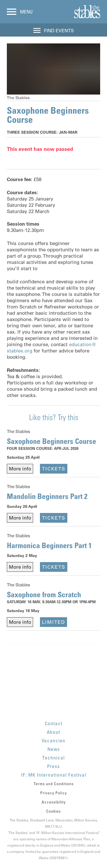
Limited (53, 622)
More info (20, 469)
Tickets (54, 469)
